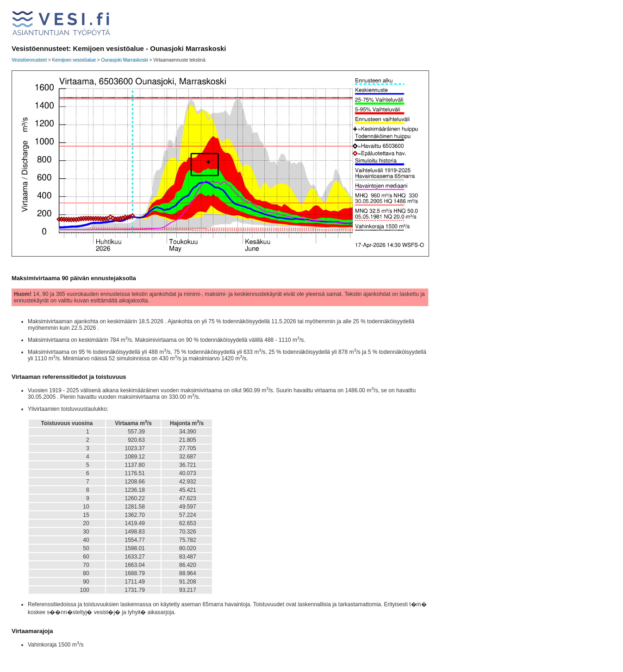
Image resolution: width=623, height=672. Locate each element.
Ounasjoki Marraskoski (124, 60)
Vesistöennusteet (29, 60)
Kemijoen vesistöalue (74, 60)
